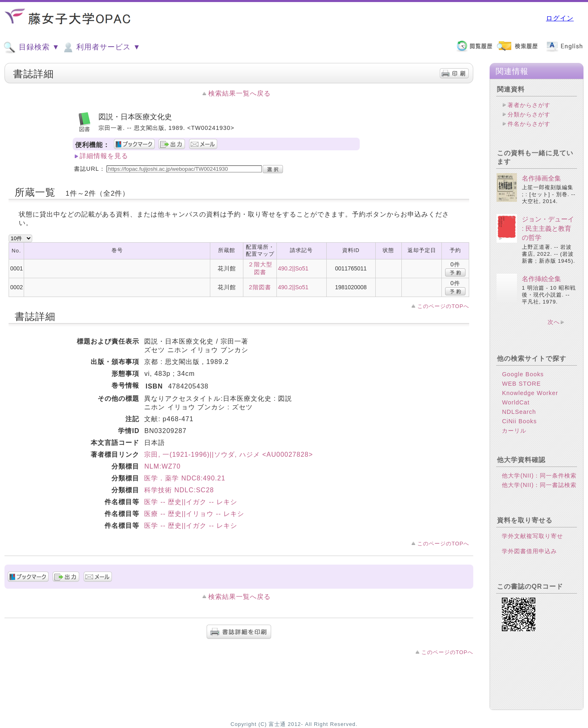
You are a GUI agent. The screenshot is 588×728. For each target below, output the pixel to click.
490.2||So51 (293, 268)
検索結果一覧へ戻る (239, 93)
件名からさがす (529, 124)
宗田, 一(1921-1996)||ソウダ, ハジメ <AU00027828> (228, 454)
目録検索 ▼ (31, 47)
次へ (554, 322)
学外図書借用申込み (529, 551)
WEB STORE (521, 384)
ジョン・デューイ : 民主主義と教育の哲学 (548, 228)
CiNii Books (519, 421)
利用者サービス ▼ (101, 47)
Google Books (523, 374)
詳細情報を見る (104, 156)
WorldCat (516, 402)
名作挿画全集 (541, 178)
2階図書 (260, 287)
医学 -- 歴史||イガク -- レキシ (190, 502)
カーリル (514, 431)
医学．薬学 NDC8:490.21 (185, 478)
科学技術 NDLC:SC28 (179, 490)
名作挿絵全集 (541, 279)
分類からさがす (529, 114)
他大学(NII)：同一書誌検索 (539, 485)
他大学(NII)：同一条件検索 (539, 476)
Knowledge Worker (530, 393)
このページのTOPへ (443, 306)
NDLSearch (519, 412)
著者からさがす (529, 105)
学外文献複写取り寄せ (532, 536)
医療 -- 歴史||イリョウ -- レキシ (194, 514)
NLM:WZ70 (162, 466)
